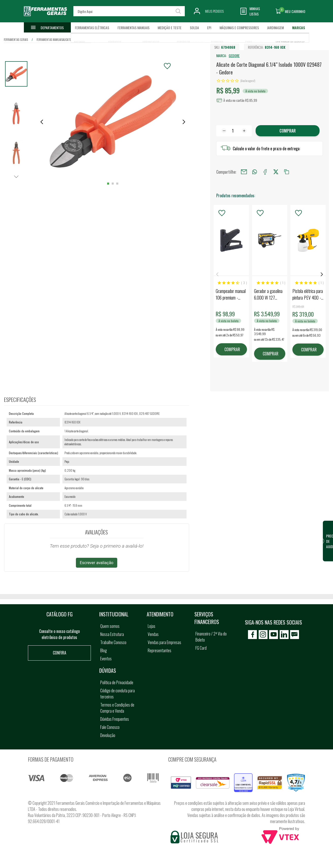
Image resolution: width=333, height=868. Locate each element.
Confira (60, 653)
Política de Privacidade (117, 682)
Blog (104, 650)
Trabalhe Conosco (113, 642)
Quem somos (110, 626)
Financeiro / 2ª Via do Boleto (211, 637)
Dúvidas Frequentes (115, 719)
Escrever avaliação (97, 563)
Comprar (288, 131)
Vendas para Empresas (164, 642)
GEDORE (234, 55)
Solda (194, 28)
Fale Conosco (110, 727)
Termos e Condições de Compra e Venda (117, 708)
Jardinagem (275, 28)
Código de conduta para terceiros (118, 694)
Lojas (152, 626)
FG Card (201, 648)
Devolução (108, 735)
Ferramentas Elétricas (92, 28)
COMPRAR (232, 349)
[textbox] (129, 11)
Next (322, 274)
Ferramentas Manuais (134, 28)
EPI (209, 28)
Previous (217, 274)
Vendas (153, 634)
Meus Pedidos (214, 11)
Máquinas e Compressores (239, 28)
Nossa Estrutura (112, 634)
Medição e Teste (170, 28)
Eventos (106, 659)
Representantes (160, 650)
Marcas (299, 28)
